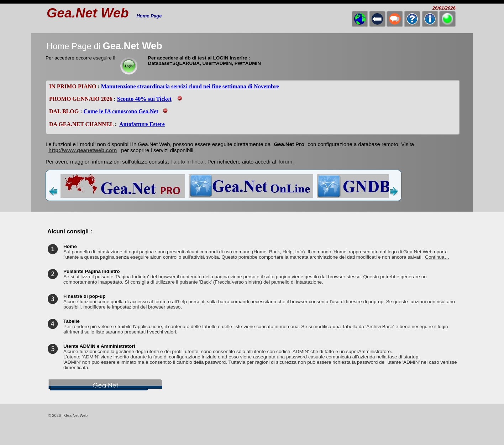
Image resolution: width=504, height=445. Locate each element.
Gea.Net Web (88, 13)
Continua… (437, 257)
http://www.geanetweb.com (83, 150)
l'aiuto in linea (187, 162)
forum (285, 162)
